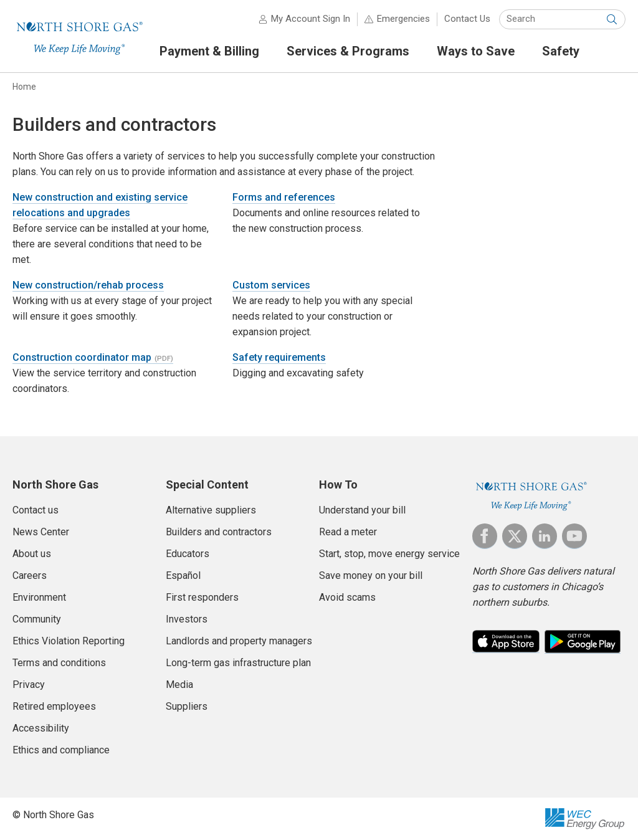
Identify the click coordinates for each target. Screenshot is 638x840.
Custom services (271, 285)
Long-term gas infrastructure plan (238, 663)
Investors (187, 619)
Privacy (29, 685)
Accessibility (41, 728)
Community (37, 619)
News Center (41, 532)
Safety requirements (279, 357)
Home (24, 87)
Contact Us (467, 19)
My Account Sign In (311, 19)
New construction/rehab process (88, 285)
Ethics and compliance (61, 750)
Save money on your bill (371, 575)
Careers (30, 575)
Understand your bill (362, 510)
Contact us (36, 510)
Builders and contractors (219, 532)
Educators (188, 554)
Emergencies (403, 19)
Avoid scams (347, 597)
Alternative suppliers (211, 510)
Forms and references (284, 197)
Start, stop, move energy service (389, 554)
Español (183, 575)
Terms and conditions (59, 663)
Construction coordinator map (82, 357)
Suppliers (187, 706)
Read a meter (348, 532)
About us (32, 554)
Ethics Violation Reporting (69, 641)
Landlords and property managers (239, 641)
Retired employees (54, 706)
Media (179, 685)
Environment (39, 597)
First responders (202, 597)
